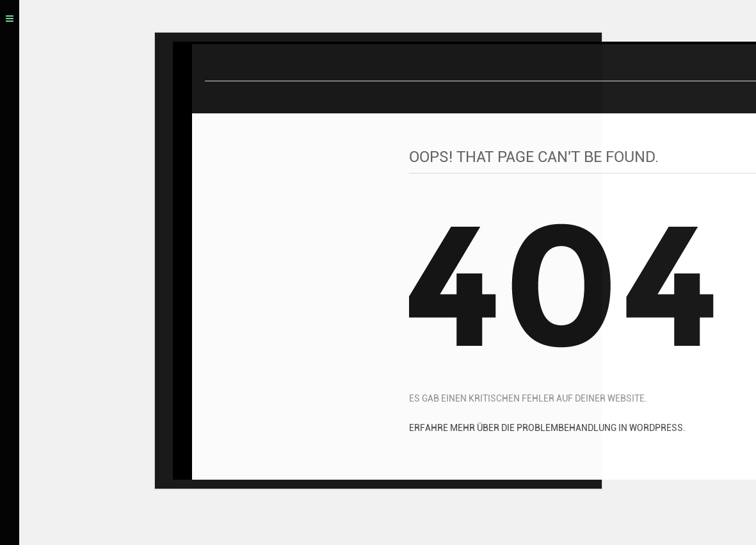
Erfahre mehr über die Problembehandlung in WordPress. (547, 430)
